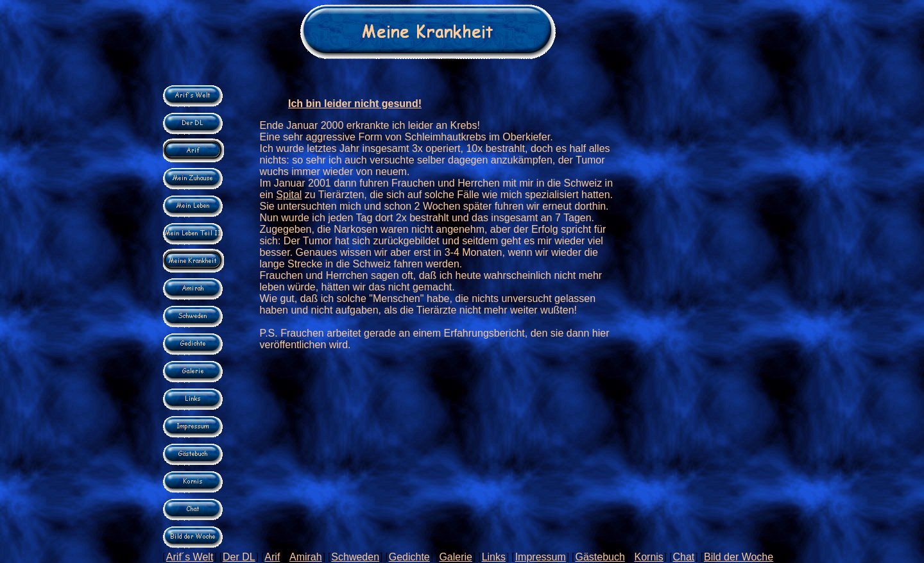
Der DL (239, 557)
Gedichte (409, 557)
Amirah (306, 557)
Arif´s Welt (190, 557)
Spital (289, 195)
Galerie (456, 557)
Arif (272, 557)
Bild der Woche (739, 557)
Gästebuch (600, 557)
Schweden (355, 557)
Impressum (541, 557)
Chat (684, 557)
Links (494, 557)
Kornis (648, 557)
